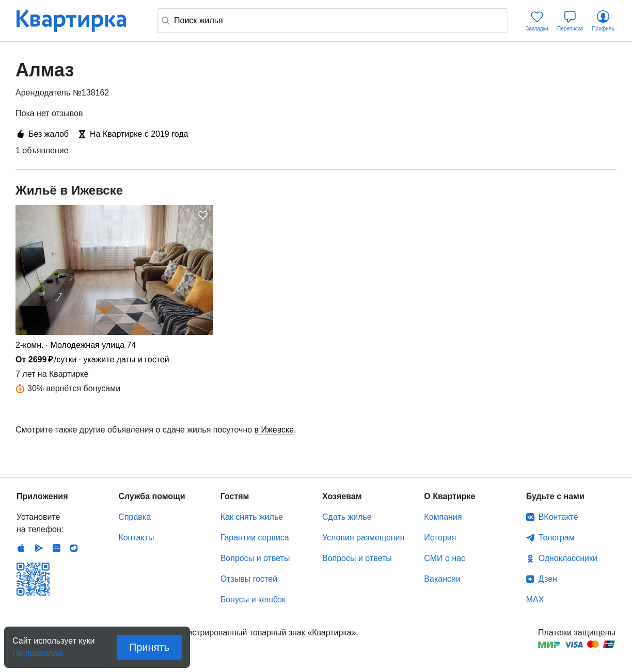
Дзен (548, 579)
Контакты (136, 538)
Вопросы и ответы (255, 558)
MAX (535, 599)
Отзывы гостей (249, 579)
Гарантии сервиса (255, 538)
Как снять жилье (252, 517)
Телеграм (557, 538)
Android (39, 548)
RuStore (74, 548)
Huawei (56, 548)
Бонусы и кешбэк (253, 599)
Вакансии (442, 579)
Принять (149, 647)
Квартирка (78, 21)
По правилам (38, 650)
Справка (135, 517)
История (440, 538)
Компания (443, 517)
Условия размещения (363, 538)
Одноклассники (568, 558)
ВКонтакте (558, 517)
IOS (21, 548)
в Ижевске (274, 430)
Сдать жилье (347, 517)
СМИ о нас (445, 558)
